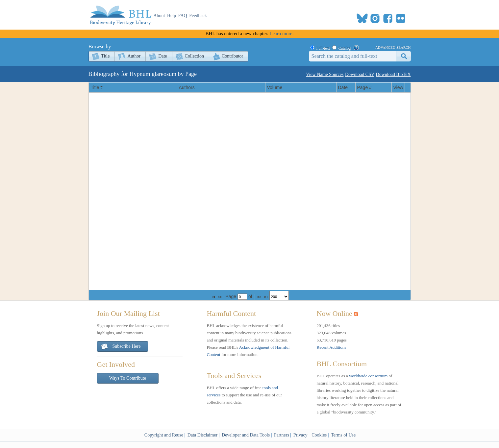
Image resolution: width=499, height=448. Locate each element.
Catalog (345, 48)
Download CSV (360, 74)
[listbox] (279, 297)
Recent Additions (332, 347)
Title (106, 56)
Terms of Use (343, 435)
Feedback (198, 16)
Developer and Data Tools (246, 435)
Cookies (319, 435)
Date (162, 56)
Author (134, 56)
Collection (194, 56)
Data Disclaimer (202, 435)
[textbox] (242, 297)
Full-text (323, 48)
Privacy (300, 435)
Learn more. (281, 34)
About (159, 16)
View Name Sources (325, 74)
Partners (282, 435)
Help (172, 16)
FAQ (183, 16)
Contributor (232, 56)
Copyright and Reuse (164, 435)
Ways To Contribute (128, 378)
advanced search (393, 47)
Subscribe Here (121, 347)
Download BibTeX (393, 74)
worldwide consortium (368, 376)
